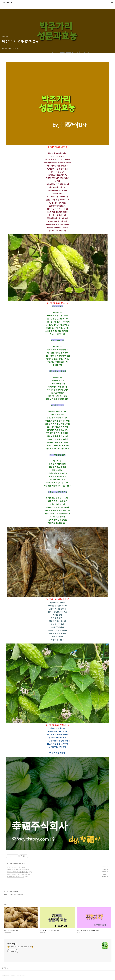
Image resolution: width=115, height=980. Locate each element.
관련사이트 (5, 968)
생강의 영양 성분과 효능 (14, 867)
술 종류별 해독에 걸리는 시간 (16, 877)
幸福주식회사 (7, 3)
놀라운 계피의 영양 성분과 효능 (16, 870)
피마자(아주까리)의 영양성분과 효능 (18, 872)
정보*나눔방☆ (11, 863)
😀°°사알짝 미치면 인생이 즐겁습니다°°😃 (20, 947)
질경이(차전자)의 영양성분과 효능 (17, 874)
